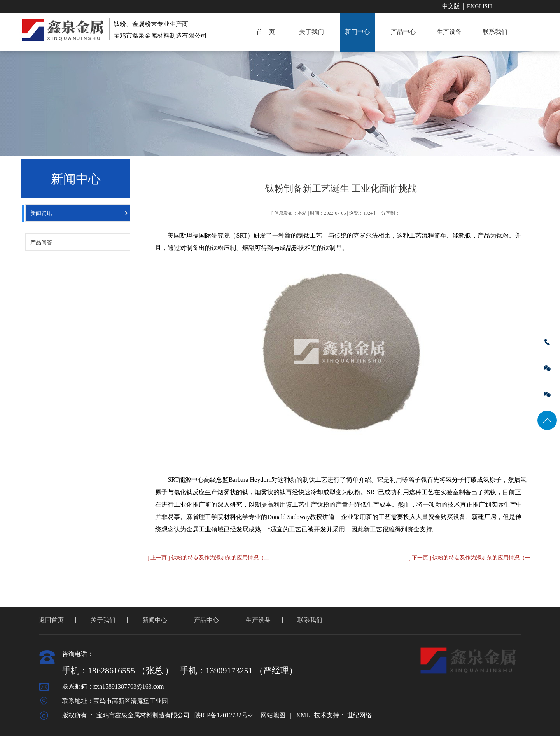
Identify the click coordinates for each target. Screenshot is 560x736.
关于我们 (311, 32)
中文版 (451, 6)
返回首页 (51, 620)
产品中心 (403, 32)
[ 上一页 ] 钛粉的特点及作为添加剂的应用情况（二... (210, 558)
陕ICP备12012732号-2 (224, 715)
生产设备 (449, 32)
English (479, 6)
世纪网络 (359, 715)
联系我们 (495, 32)
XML (303, 715)
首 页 (266, 32)
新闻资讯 (41, 213)
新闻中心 (357, 32)
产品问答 (41, 242)
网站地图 (273, 715)
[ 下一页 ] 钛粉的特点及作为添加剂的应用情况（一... (472, 558)
